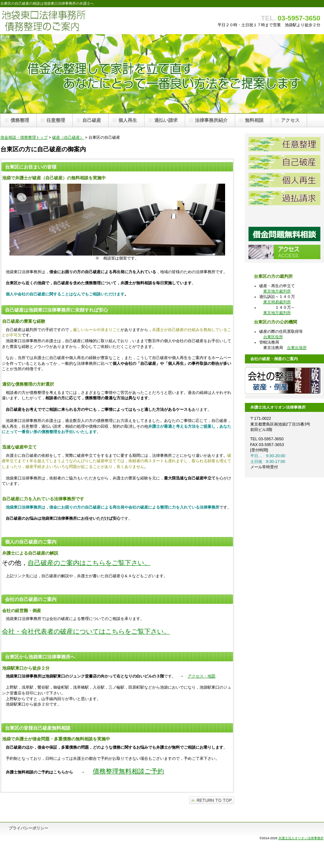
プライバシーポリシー (28, 828)
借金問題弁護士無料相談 (284, 234)
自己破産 (284, 162)
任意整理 (284, 144)
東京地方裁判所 (277, 291)
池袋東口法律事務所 (284, 216)
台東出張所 (297, 348)
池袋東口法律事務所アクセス (284, 252)
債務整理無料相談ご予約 (128, 771)
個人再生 (284, 180)
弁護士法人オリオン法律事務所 (301, 838)
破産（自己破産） (68, 137)
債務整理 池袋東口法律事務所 (72, 21)
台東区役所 (273, 337)
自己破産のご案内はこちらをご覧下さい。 (89, 563)
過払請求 (284, 198)
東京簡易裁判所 (277, 302)
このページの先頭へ (212, 800)
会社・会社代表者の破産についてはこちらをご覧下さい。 (86, 632)
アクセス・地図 (202, 676)
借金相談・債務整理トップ (24, 137)
